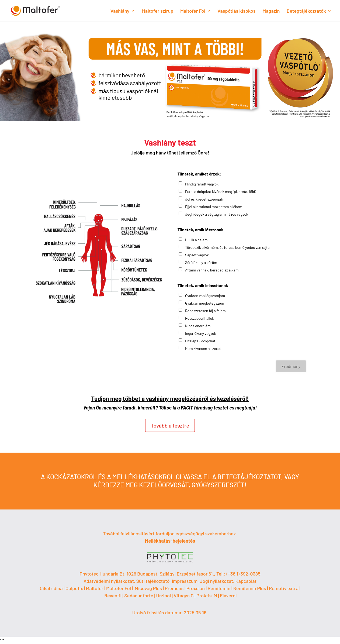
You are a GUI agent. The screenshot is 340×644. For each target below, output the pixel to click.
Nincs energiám (198, 326)
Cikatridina (51, 588)
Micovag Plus (148, 588)
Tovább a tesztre (170, 425)
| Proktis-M (206, 595)
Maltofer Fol (193, 11)
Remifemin (219, 588)
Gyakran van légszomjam (205, 296)
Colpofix (74, 588)
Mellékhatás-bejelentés (170, 541)
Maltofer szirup (157, 11)
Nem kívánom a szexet (203, 348)
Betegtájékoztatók (306, 11)
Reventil (113, 595)
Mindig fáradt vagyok (202, 184)
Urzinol (163, 595)
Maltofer (95, 588)
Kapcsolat (246, 581)
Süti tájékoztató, (154, 581)
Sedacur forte (139, 595)
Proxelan (196, 588)
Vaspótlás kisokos (236, 11)
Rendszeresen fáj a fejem (205, 311)
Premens (174, 588)
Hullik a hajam (196, 240)
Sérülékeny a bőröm (201, 262)
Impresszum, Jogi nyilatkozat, (203, 581)
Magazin (271, 11)
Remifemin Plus (250, 588)
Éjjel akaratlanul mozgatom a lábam (214, 207)
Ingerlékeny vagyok (201, 333)
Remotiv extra (284, 588)
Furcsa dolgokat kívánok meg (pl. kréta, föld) (221, 192)
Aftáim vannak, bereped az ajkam (212, 270)
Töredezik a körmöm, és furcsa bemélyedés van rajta (227, 247)
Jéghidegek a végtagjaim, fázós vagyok (217, 214)
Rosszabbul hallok (200, 318)
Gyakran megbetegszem (205, 303)
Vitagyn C (184, 595)
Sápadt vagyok (197, 255)
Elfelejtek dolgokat (200, 341)
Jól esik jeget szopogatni (205, 199)
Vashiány (120, 11)
